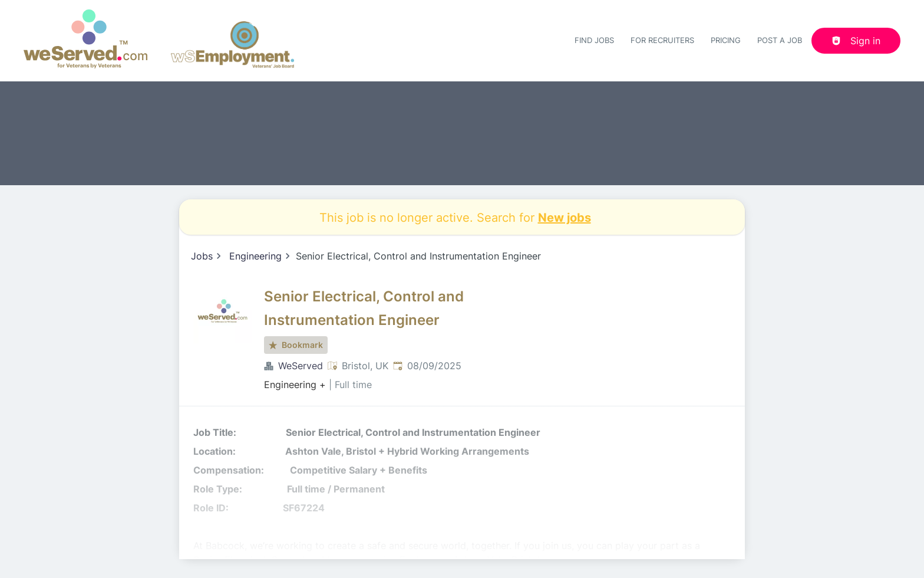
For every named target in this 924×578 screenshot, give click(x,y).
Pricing (726, 40)
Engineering (255, 256)
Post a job (780, 40)
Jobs (202, 256)
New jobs (565, 217)
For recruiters (662, 40)
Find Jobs (594, 40)
